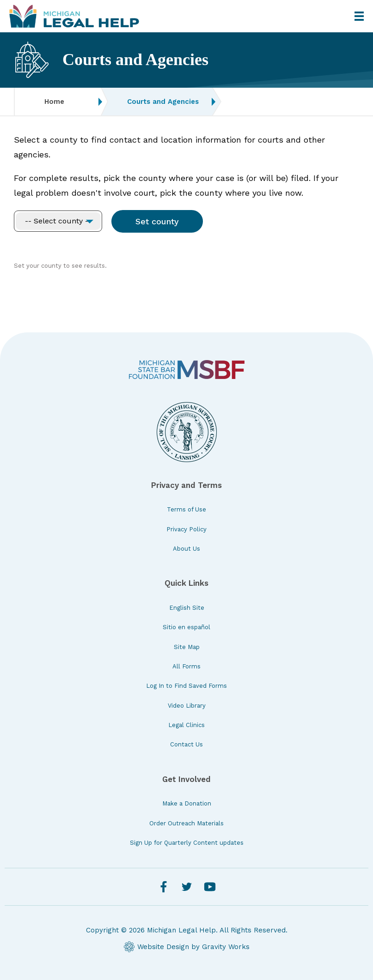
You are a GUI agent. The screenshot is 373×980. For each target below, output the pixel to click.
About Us (186, 549)
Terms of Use (186, 509)
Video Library (187, 706)
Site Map (187, 647)
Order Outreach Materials (186, 823)
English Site (187, 608)
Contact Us (186, 744)
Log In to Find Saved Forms (186, 686)
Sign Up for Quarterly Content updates (187, 843)
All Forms (186, 666)
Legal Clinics (186, 725)
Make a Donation (187, 803)
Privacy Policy (186, 529)
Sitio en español (186, 627)
